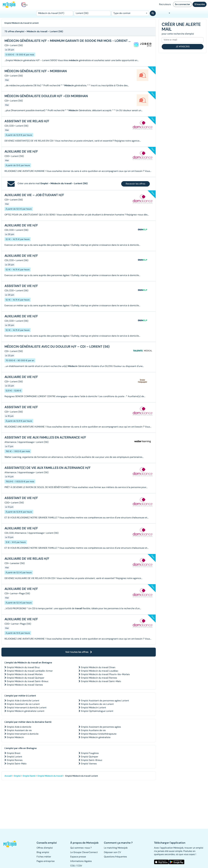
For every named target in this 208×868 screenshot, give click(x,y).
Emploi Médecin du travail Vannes (25, 685)
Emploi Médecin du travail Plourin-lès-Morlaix (105, 674)
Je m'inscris (183, 47)
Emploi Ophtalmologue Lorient (97, 711)
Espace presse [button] (78, 857)
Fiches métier (44, 857)
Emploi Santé (29, 776)
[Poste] (55, 13)
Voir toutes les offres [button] (79, 652)
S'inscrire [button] (200, 4)
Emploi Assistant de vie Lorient (23, 704)
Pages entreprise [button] (46, 861)
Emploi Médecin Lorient (93, 708)
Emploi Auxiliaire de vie (93, 730)
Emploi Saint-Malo (17, 764)
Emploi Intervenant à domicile (23, 734)
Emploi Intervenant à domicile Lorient (27, 708)
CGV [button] (80, 866)
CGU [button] (73, 866)
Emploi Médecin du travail (50, 776)
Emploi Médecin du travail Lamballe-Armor (30, 671)
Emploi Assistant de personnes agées (101, 727)
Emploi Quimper (90, 757)
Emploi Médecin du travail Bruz (23, 667)
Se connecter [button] (182, 4)
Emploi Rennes (15, 760)
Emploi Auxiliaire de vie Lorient (97, 704)
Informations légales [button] (81, 861)
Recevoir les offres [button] (135, 184)
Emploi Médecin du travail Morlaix (25, 674)
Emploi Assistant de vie (19, 730)
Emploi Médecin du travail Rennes (99, 678)
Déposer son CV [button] (112, 852)
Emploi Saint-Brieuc (92, 760)
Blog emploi (43, 852)
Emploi (17, 776)
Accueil (8, 776)
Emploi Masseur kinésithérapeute (99, 734)
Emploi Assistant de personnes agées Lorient (105, 701)
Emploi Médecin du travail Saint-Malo (101, 681)
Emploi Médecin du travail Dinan (98, 667)
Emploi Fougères (90, 753)
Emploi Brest (14, 753)
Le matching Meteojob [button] (116, 848)
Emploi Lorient (14, 757)
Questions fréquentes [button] (115, 857)
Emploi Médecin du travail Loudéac (100, 671)
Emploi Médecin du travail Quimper (26, 678)
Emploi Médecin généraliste (96, 737)
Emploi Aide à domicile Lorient (23, 701)
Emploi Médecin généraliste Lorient (26, 711)
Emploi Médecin (15, 737)
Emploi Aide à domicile (19, 727)
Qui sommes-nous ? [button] (81, 848)
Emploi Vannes (89, 764)
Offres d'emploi (45, 848)
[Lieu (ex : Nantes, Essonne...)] (92, 13)
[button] (11, 844)
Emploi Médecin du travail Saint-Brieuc (28, 681)
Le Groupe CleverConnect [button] (84, 852)
